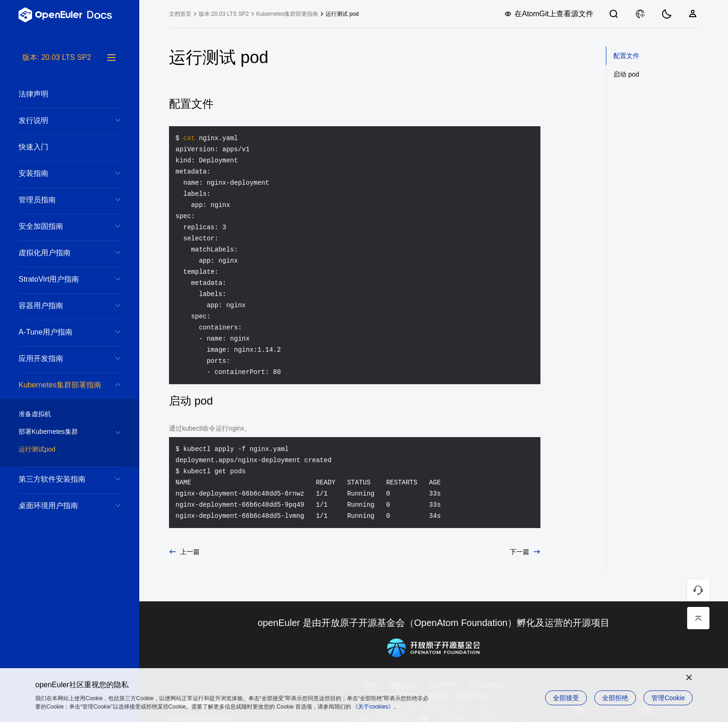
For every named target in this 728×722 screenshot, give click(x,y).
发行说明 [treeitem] (60, 120)
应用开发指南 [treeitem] (60, 358)
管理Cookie (668, 698)
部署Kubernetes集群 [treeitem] (60, 432)
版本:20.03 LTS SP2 (224, 14)
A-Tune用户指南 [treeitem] (60, 332)
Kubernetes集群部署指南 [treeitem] (60, 385)
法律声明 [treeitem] (60, 94)
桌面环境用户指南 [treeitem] (60, 506)
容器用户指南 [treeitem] (60, 306)
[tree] (70, 387)
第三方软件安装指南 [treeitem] (60, 479)
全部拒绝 (615, 698)
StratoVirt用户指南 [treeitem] (60, 279)
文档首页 (180, 14)
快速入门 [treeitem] (60, 147)
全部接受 (566, 698)
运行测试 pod (342, 14)
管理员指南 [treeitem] (60, 200)
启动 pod (626, 74)
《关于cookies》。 (376, 707)
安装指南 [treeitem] (60, 173)
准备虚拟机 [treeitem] (60, 414)
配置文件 (626, 56)
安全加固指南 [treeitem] (60, 226)
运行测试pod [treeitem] (60, 450)
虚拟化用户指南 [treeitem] (60, 253)
